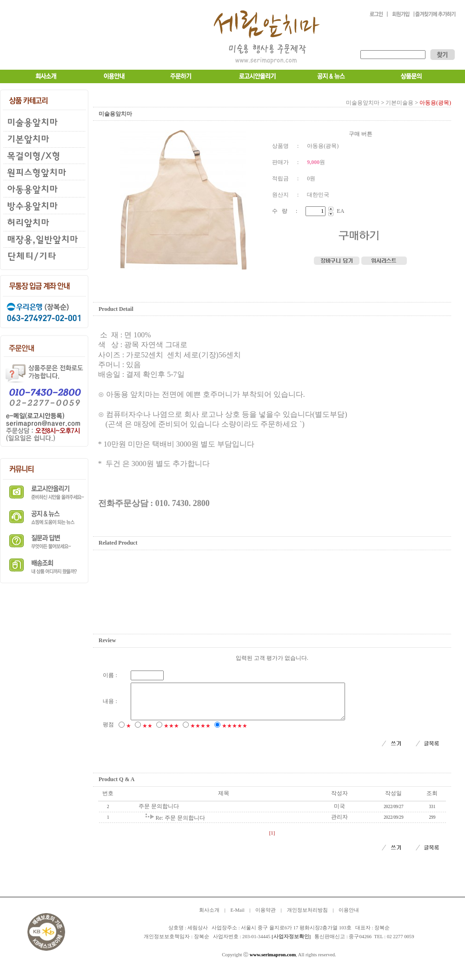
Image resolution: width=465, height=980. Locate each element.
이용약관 (266, 917)
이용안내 (349, 917)
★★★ (171, 733)
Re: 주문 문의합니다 (180, 825)
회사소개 (209, 917)
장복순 (202, 944)
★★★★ (200, 733)
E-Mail (237, 917)
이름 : (110, 675)
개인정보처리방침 (307, 917)
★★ (147, 733)
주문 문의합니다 (159, 813)
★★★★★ (235, 733)
